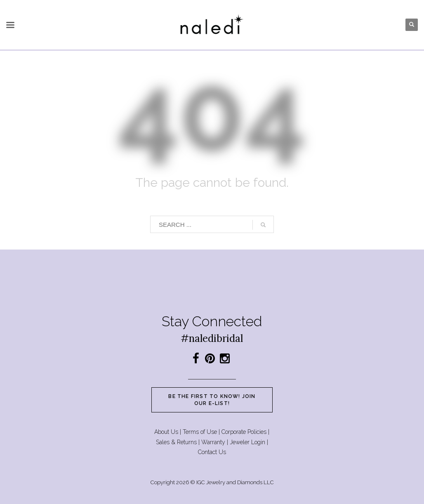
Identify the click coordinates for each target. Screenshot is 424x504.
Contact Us (212, 452)
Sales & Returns (176, 442)
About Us (166, 432)
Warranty (213, 442)
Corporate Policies (244, 432)
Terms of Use (200, 432)
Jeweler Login (247, 442)
